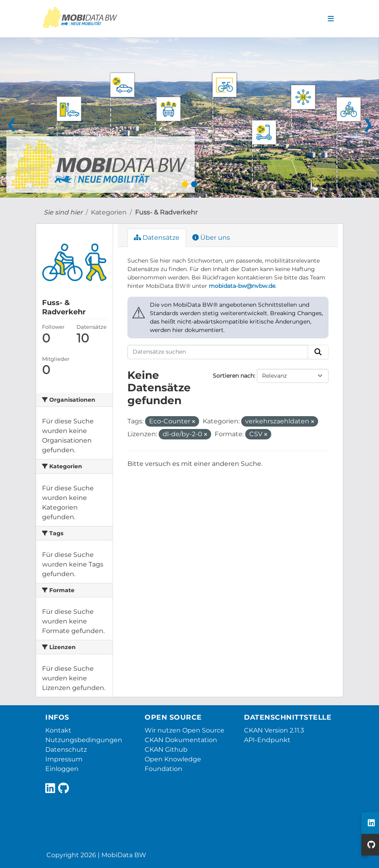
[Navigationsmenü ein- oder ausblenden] (331, 19)
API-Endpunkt (267, 740)
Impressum (64, 759)
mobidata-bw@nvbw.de (242, 286)
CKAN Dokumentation (181, 740)
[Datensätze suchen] (218, 352)
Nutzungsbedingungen (84, 740)
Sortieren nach (233, 376)
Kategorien (109, 212)
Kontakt (58, 730)
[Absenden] (318, 352)
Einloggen (62, 769)
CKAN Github (166, 750)
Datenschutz (66, 750)
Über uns (211, 238)
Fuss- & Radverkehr (166, 212)
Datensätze (157, 238)
